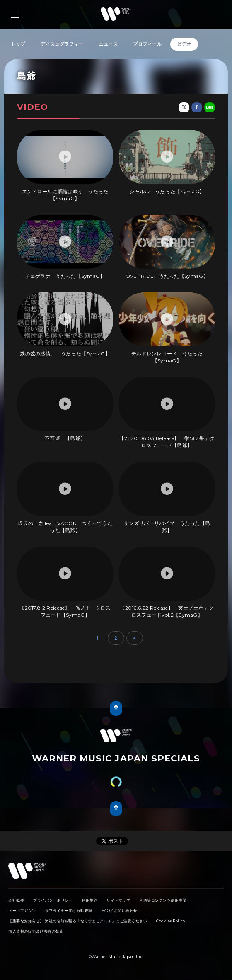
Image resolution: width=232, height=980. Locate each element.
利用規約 (89, 900)
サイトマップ (118, 900)
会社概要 (16, 900)
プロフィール (147, 44)
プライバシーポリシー (53, 900)
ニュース (108, 44)
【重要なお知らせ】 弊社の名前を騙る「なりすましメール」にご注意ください (78, 921)
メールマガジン (22, 911)
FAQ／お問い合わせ (120, 911)
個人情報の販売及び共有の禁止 (36, 931)
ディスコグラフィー (62, 44)
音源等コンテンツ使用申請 (163, 900)
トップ (18, 44)
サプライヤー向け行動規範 (69, 911)
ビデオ (184, 44)
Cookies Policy (171, 921)
